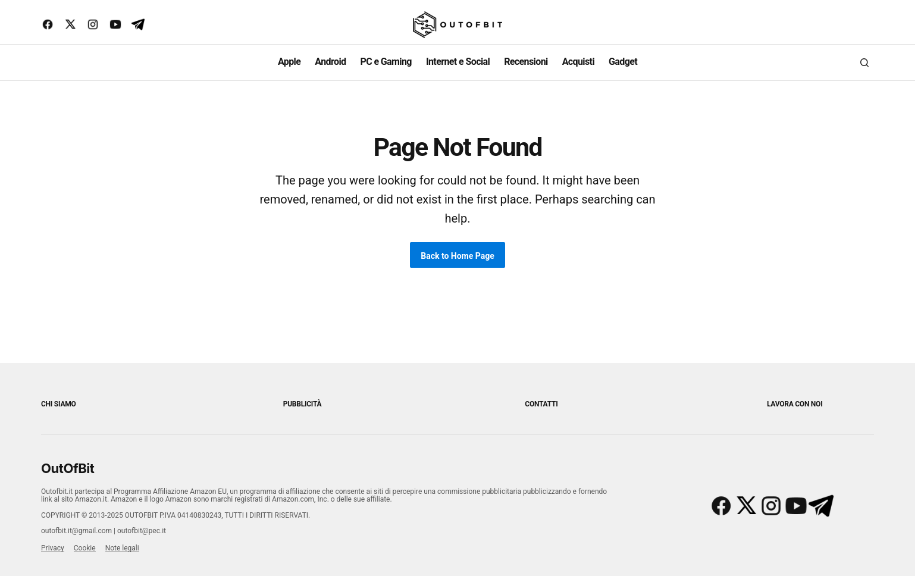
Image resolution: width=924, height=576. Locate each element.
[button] (865, 62)
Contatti (541, 404)
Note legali (122, 548)
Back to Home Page (458, 256)
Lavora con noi (795, 404)
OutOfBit (68, 468)
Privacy (53, 548)
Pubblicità (303, 404)
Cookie (85, 548)
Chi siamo (59, 404)
